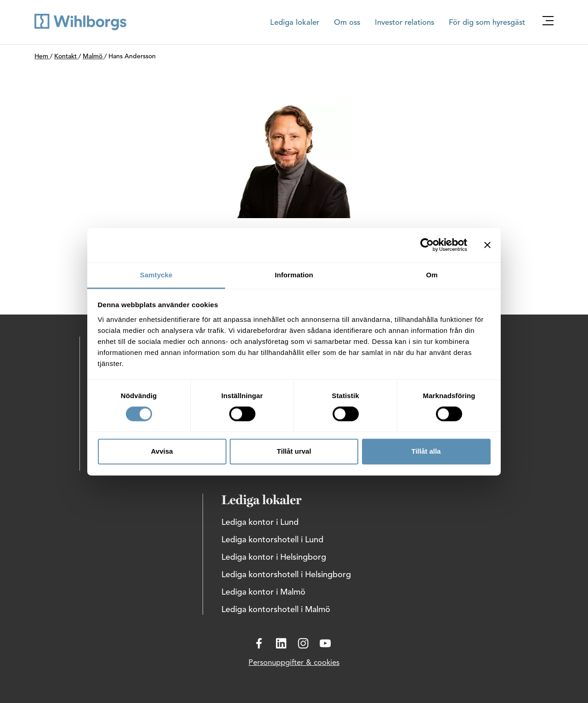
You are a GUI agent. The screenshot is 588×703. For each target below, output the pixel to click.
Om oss (347, 23)
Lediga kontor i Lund (260, 523)
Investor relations (404, 23)
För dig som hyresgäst (487, 23)
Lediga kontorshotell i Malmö (276, 610)
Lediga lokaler (295, 23)
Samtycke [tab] (156, 275)
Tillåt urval (294, 452)
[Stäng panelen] (487, 245)
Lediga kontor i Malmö (263, 592)
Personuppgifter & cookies (294, 663)
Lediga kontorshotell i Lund (272, 540)
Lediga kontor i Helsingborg (274, 557)
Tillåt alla (426, 452)
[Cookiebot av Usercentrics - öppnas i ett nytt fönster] (427, 245)
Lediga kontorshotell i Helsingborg (286, 575)
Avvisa (162, 452)
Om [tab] (432, 275)
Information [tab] (294, 275)
